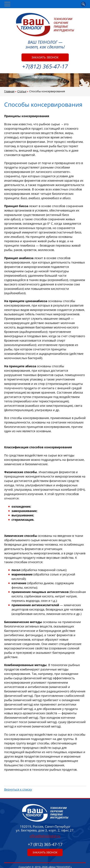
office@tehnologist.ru (45, 836)
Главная (9, 91)
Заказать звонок (45, 57)
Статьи (22, 91)
